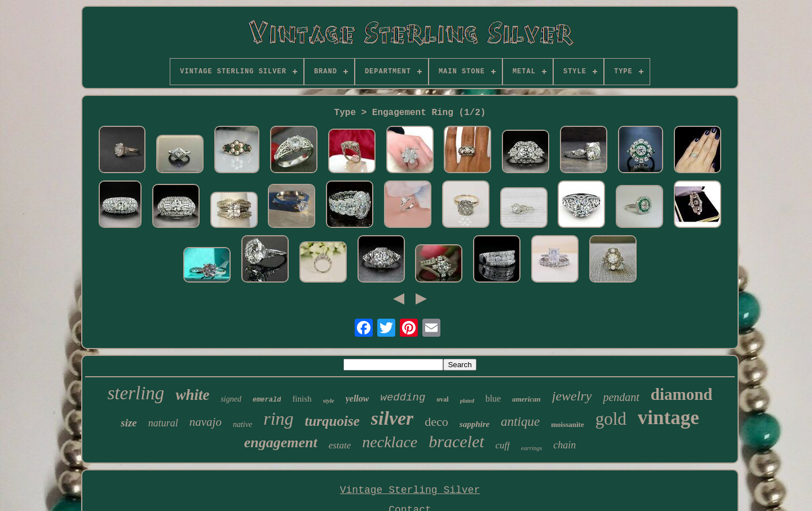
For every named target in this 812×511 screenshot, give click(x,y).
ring (278, 419)
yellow (358, 398)
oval (442, 399)
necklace (390, 442)
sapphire (475, 424)
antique (520, 422)
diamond (682, 394)
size (129, 423)
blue (493, 398)
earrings (531, 448)
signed (231, 399)
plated (467, 401)
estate (340, 445)
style (329, 400)
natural (163, 423)
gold (611, 419)
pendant (621, 397)
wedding (403, 398)
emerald (267, 400)
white (192, 395)
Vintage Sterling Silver (410, 490)
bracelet (456, 441)
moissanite (568, 424)
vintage (668, 418)
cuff (503, 445)
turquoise (332, 421)
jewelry (572, 396)
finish (302, 399)
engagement (281, 442)
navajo (206, 422)
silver (392, 418)
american (526, 399)
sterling (136, 393)
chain (564, 445)
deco (436, 422)
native (242, 424)
